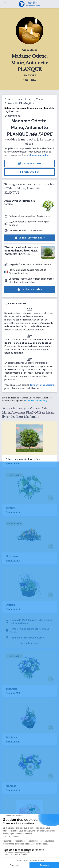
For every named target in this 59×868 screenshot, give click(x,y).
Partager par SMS (29, 164)
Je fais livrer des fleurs (30, 238)
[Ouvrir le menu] (5, 4)
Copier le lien (30, 172)
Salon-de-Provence (16, 108)
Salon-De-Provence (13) (36, 401)
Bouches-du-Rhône (39, 108)
